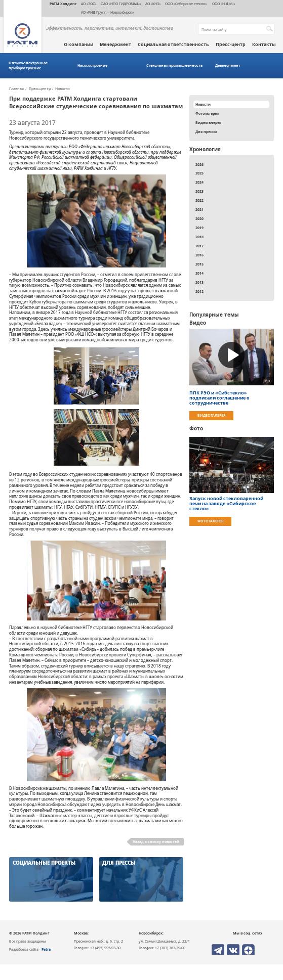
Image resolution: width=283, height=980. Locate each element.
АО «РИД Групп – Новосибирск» (107, 12)
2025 (199, 173)
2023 (199, 191)
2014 (199, 273)
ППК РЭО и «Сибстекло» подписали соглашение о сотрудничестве (219, 398)
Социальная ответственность (173, 44)
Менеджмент (115, 44)
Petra (46, 949)
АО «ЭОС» (89, 4)
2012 (199, 291)
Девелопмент (228, 65)
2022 (199, 200)
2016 (199, 255)
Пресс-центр (231, 44)
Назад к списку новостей (156, 841)
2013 (199, 282)
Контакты (264, 44)
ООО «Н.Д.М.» (223, 4)
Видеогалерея (208, 122)
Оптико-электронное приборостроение (28, 65)
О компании (78, 44)
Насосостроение (92, 65)
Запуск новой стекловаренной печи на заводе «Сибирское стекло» (226, 504)
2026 (199, 164)
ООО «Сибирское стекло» (186, 4)
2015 (199, 264)
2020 (199, 218)
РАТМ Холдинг (63, 4)
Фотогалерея (207, 113)
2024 (199, 182)
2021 (199, 209)
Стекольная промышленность (174, 65)
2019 (199, 228)
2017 (199, 246)
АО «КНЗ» (153, 4)
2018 (199, 237)
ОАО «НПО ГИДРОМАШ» (121, 4)
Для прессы (206, 131)
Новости (63, 89)
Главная (16, 89)
